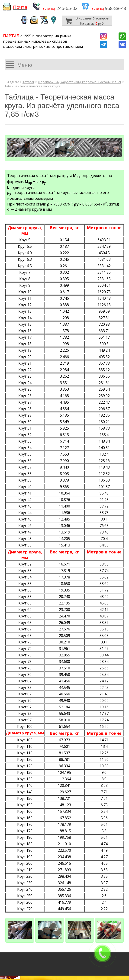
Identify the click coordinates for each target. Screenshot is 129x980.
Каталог (28, 82)
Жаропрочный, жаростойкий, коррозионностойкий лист (80, 82)
